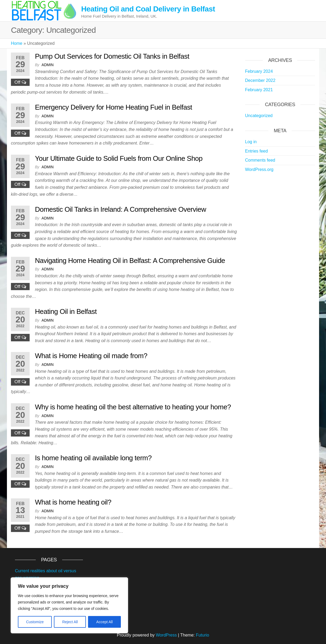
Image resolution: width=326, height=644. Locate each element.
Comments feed (260, 160)
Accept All (104, 622)
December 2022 (260, 80)
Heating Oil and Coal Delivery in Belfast (148, 9)
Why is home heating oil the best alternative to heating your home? (133, 407)
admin (48, 65)
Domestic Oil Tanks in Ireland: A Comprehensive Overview (120, 209)
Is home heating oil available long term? (93, 458)
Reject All (70, 622)
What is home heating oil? (73, 502)
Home (17, 43)
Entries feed (257, 151)
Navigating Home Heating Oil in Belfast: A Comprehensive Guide (130, 261)
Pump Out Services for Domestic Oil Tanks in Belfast (112, 56)
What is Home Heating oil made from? (91, 356)
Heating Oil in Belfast (66, 311)
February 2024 (259, 71)
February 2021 (259, 90)
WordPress (166, 635)
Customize (35, 622)
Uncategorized (259, 116)
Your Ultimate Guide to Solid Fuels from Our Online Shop (119, 158)
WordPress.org (259, 169)
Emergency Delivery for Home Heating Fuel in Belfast (114, 107)
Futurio (202, 635)
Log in (251, 142)
